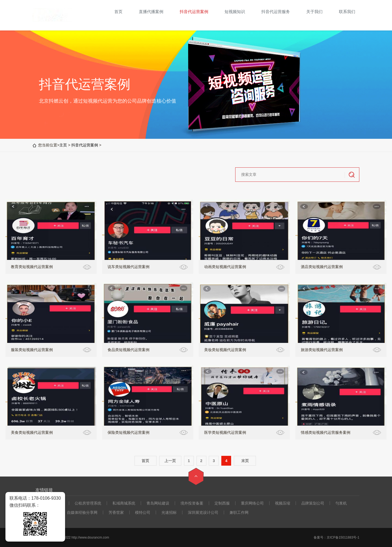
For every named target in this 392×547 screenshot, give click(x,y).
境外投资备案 (192, 503)
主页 (63, 145)
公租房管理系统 (88, 503)
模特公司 (143, 512)
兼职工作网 (239, 512)
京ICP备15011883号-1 (343, 537)
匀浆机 (341, 503)
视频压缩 (283, 503)
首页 (145, 461)
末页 (245, 461)
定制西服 (222, 503)
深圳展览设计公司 (203, 512)
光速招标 (169, 512)
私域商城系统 (124, 503)
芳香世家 (116, 512)
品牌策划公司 (313, 503)
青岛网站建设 (158, 503)
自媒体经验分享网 (82, 512)
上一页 (170, 461)
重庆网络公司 (252, 503)
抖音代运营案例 (85, 145)
